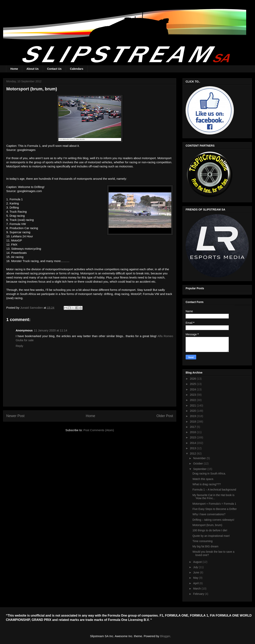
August (198, 562)
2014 (193, 443)
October (198, 463)
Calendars (77, 69)
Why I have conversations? (209, 514)
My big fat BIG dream (205, 546)
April (196, 583)
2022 (193, 400)
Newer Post (15, 416)
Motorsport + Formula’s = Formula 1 (214, 504)
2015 (193, 437)
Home (14, 69)
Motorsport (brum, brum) (207, 525)
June (196, 572)
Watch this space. (203, 479)
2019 (193, 416)
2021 (193, 405)
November (200, 458)
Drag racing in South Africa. (209, 473)
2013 (193, 448)
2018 (193, 422)
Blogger (165, 636)
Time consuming (202, 541)
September (200, 469)
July (196, 567)
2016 (193, 432)
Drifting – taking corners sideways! (213, 520)
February (199, 594)
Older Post (165, 416)
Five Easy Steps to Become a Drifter (215, 509)
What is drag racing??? (207, 484)
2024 (193, 389)
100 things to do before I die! (210, 530)
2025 (193, 384)
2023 (193, 395)
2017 (193, 427)
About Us (33, 69)
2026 (193, 379)
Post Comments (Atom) (99, 430)
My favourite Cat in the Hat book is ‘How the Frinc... (213, 497)
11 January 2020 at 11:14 (51, 330)
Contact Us (54, 69)
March (197, 589)
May (196, 578)
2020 (193, 411)
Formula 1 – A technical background (214, 490)
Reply (19, 346)
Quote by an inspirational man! (211, 536)
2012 (193, 454)
